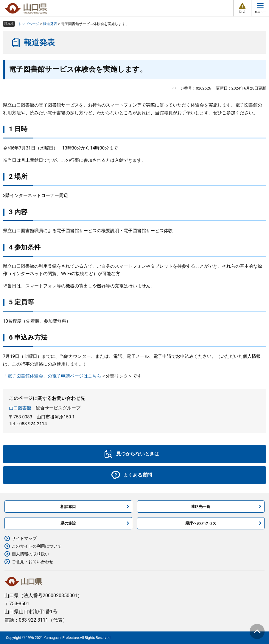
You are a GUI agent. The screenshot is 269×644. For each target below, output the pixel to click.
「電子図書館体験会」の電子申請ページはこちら (52, 376)
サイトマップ (24, 538)
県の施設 (68, 523)
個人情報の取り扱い (30, 554)
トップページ (29, 24)
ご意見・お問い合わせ (32, 562)
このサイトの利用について (37, 546)
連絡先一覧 (201, 507)
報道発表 (50, 24)
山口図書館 (20, 408)
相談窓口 (68, 507)
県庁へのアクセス (201, 523)
